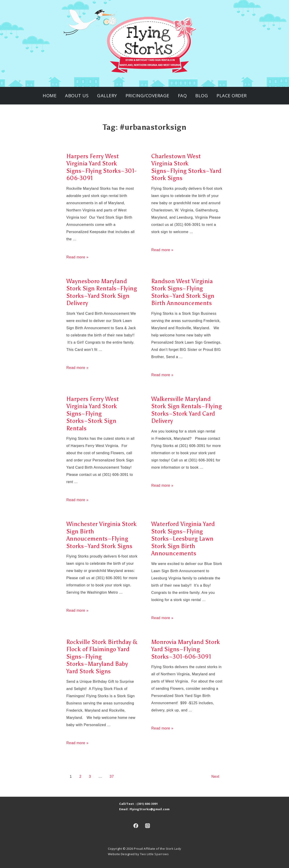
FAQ (182, 96)
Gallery (107, 96)
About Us (77, 96)
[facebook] (136, 826)
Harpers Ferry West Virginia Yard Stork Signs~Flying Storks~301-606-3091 (101, 167)
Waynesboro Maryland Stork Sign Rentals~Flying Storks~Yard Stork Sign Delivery (102, 292)
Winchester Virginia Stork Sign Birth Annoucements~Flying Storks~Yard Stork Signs (102, 535)
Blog (202, 96)
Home (50, 96)
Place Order (232, 96)
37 (112, 777)
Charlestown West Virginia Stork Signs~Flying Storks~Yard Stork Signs (186, 167)
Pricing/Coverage (147, 96)
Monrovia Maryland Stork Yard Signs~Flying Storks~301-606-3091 (186, 649)
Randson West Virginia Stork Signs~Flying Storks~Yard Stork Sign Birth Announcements (183, 292)
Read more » (77, 257)
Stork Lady (174, 849)
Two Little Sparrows (154, 854)
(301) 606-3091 (147, 804)
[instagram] (148, 826)
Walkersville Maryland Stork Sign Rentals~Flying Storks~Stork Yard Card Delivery (187, 410)
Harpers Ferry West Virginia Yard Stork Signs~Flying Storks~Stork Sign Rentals (93, 414)
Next (215, 777)
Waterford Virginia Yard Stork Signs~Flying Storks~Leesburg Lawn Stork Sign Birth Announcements (183, 539)
